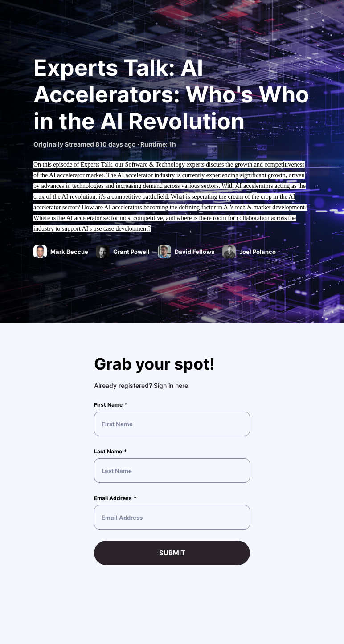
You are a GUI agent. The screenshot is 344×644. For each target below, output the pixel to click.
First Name (108, 405)
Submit (172, 553)
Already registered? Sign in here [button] (141, 385)
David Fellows (195, 252)
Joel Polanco (258, 252)
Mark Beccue (70, 252)
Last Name (108, 451)
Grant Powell (132, 252)
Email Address (113, 498)
